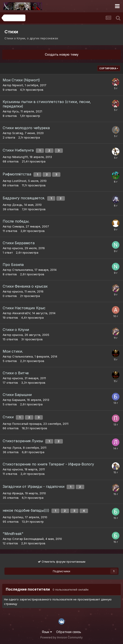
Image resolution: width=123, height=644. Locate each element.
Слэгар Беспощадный (28, 539)
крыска (17, 248)
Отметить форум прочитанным (62, 562)
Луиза (17, 448)
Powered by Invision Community (61, 637)
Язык (47, 632)
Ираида (18, 493)
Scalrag (18, 133)
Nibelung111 (20, 157)
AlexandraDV (21, 313)
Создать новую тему (62, 54)
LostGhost (19, 181)
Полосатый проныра (27, 424)
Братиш (18, 517)
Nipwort (18, 85)
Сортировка (109, 68)
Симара (18, 226)
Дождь (17, 205)
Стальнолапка (23, 270)
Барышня (19, 400)
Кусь (15, 111)
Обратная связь (69, 632)
